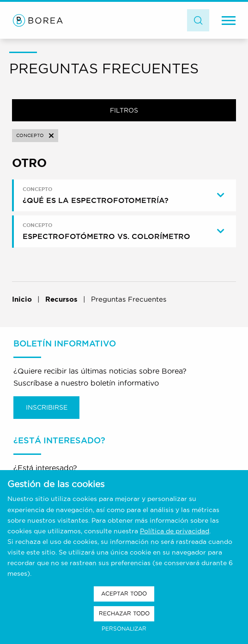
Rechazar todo (124, 613)
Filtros (124, 110)
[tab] (125, 195)
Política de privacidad (175, 531)
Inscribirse (47, 407)
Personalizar (124, 629)
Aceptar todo (124, 593)
